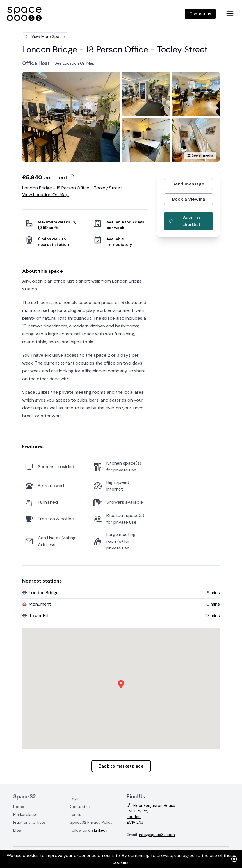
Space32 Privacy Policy (91, 822)
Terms (76, 814)
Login (75, 799)
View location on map (45, 195)
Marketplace (25, 814)
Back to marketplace (121, 766)
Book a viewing (189, 199)
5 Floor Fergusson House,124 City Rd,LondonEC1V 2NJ (151, 814)
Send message (188, 184)
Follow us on (89, 830)
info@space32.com (157, 835)
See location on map (75, 63)
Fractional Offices (29, 822)
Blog (17, 830)
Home (19, 807)
